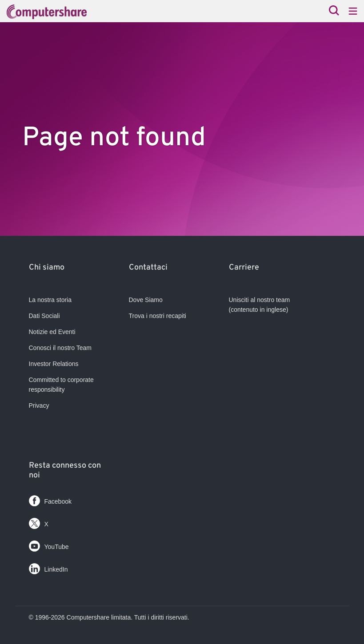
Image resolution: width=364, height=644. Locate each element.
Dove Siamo (146, 300)
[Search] (334, 11)
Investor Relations (54, 364)
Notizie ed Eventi (52, 332)
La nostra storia (50, 300)
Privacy (39, 405)
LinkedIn (48, 567)
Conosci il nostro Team (60, 348)
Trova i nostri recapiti (158, 316)
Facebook (50, 499)
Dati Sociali (44, 316)
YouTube (49, 544)
